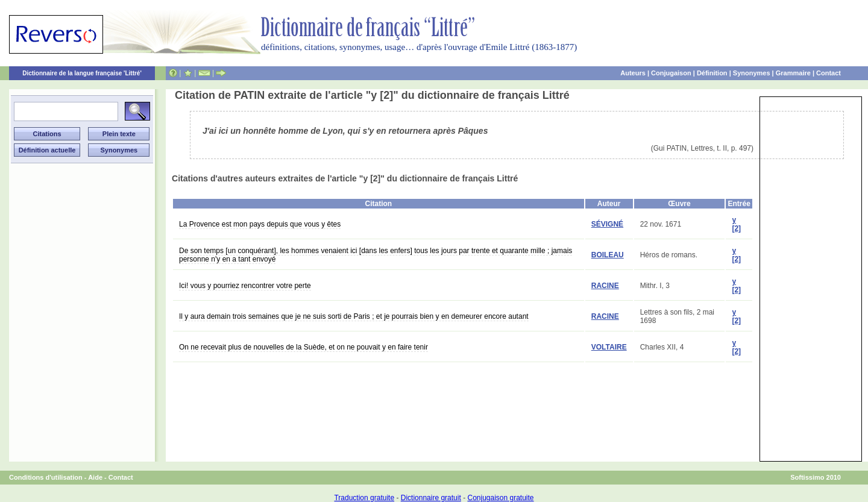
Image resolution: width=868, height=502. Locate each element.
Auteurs (633, 73)
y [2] (736, 224)
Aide (95, 477)
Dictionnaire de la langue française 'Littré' (82, 73)
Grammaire (793, 73)
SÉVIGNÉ (607, 224)
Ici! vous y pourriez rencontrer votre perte (245, 286)
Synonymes (752, 73)
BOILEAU (608, 255)
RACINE (605, 286)
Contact (829, 73)
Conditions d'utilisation (46, 477)
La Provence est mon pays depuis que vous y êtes (260, 224)
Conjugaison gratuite (500, 498)
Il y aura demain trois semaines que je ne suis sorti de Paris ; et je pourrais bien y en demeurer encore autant (354, 316)
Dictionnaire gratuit (431, 498)
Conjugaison (671, 73)
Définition (712, 73)
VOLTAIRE (609, 347)
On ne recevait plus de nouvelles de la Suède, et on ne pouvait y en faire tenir (303, 347)
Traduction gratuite (364, 498)
